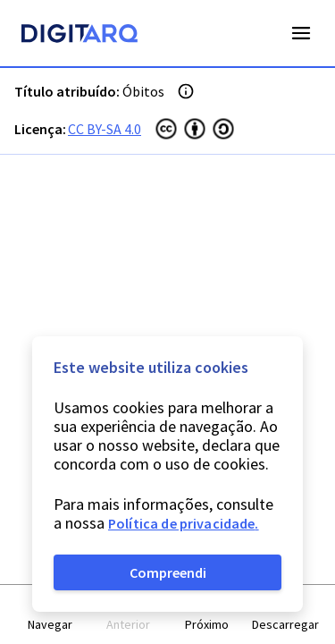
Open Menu (301, 33)
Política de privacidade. (184, 523)
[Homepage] (80, 36)
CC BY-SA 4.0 (105, 129)
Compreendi (168, 572)
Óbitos (143, 91)
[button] (50, 615)
